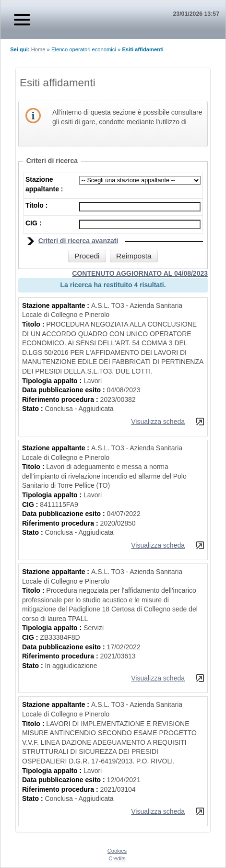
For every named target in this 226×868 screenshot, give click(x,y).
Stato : (33, 409)
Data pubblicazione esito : (65, 390)
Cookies (117, 851)
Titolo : (36, 205)
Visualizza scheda (158, 422)
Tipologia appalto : (53, 381)
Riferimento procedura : (61, 399)
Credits (117, 858)
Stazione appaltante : (57, 305)
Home (38, 49)
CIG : (33, 223)
